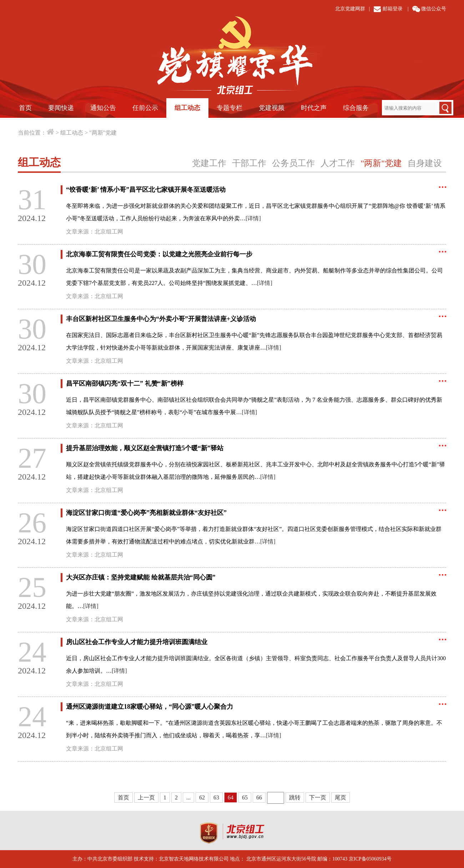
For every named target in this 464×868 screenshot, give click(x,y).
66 (259, 797)
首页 (25, 108)
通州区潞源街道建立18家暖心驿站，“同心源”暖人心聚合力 (150, 707)
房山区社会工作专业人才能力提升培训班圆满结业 (137, 642)
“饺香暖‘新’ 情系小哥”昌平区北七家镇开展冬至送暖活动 (146, 190)
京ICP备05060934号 (370, 859)
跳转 (295, 797)
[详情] (253, 218)
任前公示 (145, 108)
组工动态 (187, 108)
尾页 (341, 797)
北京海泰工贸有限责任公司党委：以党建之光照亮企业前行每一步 (159, 254)
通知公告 (103, 108)
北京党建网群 (350, 9)
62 (202, 797)
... (188, 797)
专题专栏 (230, 108)
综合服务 (356, 108)
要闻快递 (61, 108)
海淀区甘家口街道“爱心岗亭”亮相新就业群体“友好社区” (146, 513)
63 (216, 797)
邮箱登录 (393, 9)
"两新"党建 (103, 133)
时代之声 (314, 108)
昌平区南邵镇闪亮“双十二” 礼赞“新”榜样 (125, 383)
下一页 (318, 797)
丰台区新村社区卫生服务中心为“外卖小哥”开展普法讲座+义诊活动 (161, 319)
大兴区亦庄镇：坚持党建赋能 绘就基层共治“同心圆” (141, 577)
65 (245, 797)
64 (231, 797)
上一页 (146, 797)
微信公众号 (434, 9)
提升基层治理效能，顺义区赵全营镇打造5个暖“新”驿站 (145, 448)
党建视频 (272, 108)
